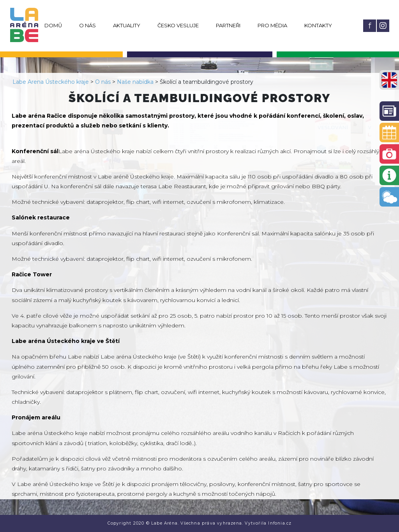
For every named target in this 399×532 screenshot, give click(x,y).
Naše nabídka (135, 82)
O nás (87, 25)
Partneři (228, 25)
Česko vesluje (178, 25)
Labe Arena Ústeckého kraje (51, 82)
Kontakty (318, 25)
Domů (53, 25)
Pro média (272, 25)
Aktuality (127, 25)
